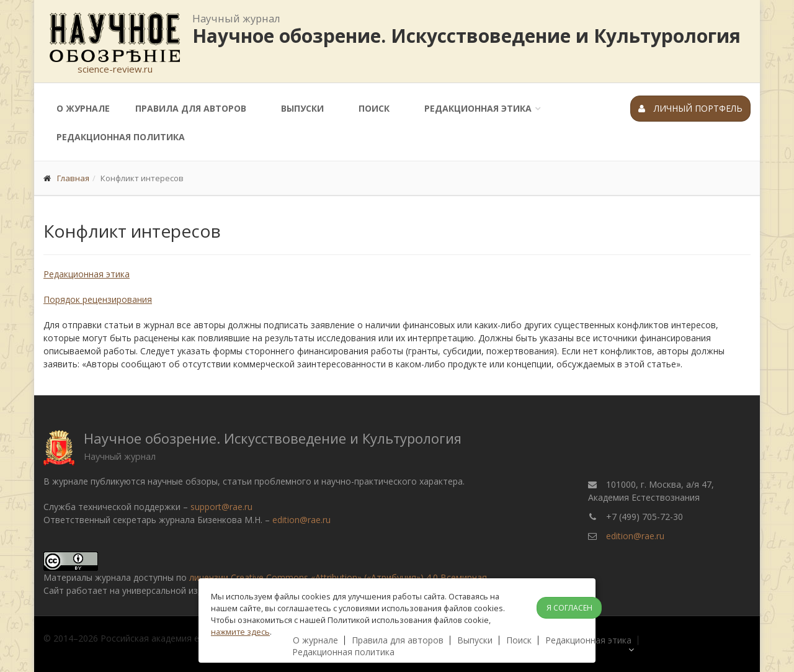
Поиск (374, 108)
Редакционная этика (478, 108)
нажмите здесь (240, 632)
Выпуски (302, 108)
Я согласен (569, 608)
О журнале (83, 108)
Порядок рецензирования (98, 299)
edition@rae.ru (301, 520)
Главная (73, 178)
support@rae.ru (221, 507)
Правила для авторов (191, 108)
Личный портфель (690, 108)
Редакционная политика (121, 137)
